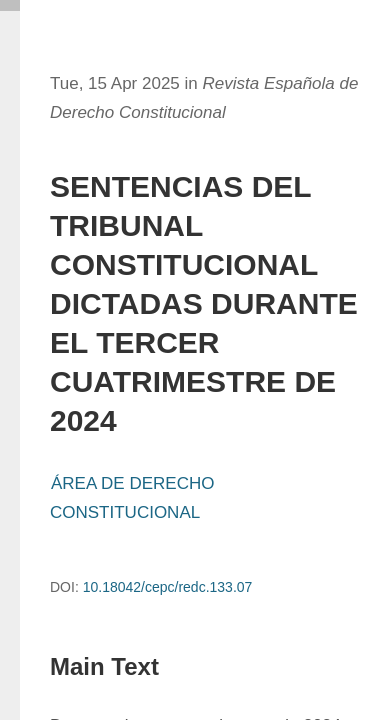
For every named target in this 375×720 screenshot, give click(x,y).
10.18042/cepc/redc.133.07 (168, 587)
